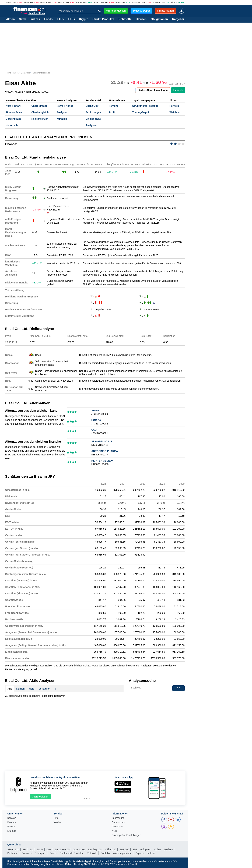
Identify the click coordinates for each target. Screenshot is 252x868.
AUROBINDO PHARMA (105, 451)
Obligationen (159, 19)
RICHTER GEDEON (102, 461)
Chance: (11, 144)
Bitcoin (135, 2)
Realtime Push (40, 119)
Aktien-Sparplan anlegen (153, 90)
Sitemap (12, 831)
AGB (114, 831)
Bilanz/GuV (92, 106)
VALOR (9, 92)
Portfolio (175, 106)
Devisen (141, 19)
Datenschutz (119, 822)
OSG (94, 430)
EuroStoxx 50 (62, 849)
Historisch (12, 125)
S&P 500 (124, 849)
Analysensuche (142, 681)
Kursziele (62, 119)
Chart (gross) (39, 106)
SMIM (40, 849)
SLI (32, 849)
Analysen (62, 112)
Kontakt (11, 818)
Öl (172, 2)
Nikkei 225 (111, 849)
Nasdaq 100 (95, 849)
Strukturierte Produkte (145, 106)
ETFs (60, 19)
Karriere (12, 822)
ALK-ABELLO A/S (102, 441)
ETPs (71, 19)
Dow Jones (79, 849)
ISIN (28, 92)
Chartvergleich (40, 112)
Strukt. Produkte (103, 19)
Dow (43, 2)
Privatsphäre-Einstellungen (126, 835)
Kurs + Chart (13, 106)
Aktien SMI (13, 849)
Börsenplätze (13, 119)
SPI (25, 2)
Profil (112, 112)
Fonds (48, 19)
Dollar (155, 2)
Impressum (118, 818)
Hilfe (56, 818)
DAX (60, 2)
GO (178, 688)
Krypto (84, 19)
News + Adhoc (65, 106)
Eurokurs (27, 853)
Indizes (35, 19)
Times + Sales (14, 112)
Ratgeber (178, 19)
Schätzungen (93, 112)
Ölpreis (140, 853)
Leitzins (151, 853)
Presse (11, 827)
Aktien (10, 19)
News (23, 19)
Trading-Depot (141, 112)
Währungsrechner (123, 853)
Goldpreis (145, 849)
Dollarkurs (13, 853)
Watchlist (175, 112)
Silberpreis (41, 853)
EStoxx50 (98, 2)
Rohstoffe (125, 19)
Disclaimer (118, 827)
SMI (8, 2)
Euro (78, 2)
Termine (114, 106)
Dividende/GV (94, 119)
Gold (118, 2)
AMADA (96, 410)
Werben (58, 822)
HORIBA (96, 420)
